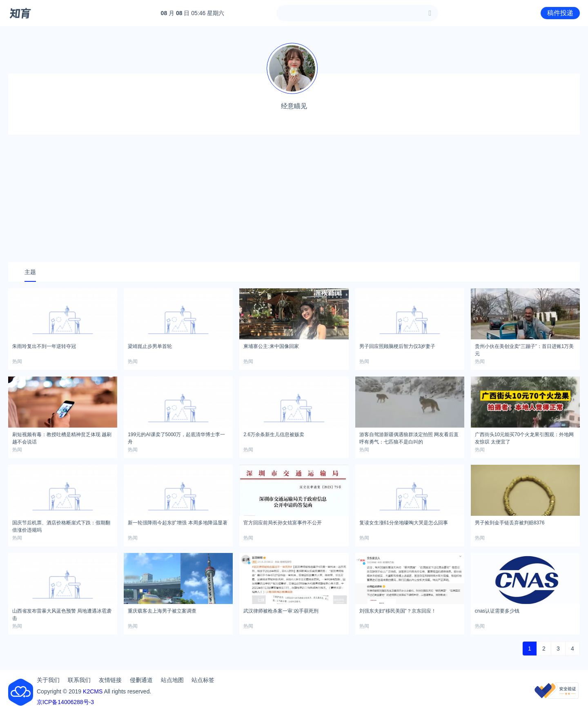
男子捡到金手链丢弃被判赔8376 (510, 523)
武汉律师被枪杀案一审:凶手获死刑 (281, 611)
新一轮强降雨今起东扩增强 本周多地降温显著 (177, 523)
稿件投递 (560, 13)
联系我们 (79, 680)
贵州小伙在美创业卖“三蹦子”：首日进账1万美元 (525, 349)
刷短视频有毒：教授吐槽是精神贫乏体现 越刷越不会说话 (62, 437)
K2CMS (93, 691)
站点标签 (203, 680)
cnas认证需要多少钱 (497, 611)
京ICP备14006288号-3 (65, 702)
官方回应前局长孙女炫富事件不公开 (283, 523)
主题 (30, 272)
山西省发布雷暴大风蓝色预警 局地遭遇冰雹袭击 (62, 613)
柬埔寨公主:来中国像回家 (271, 346)
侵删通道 (141, 680)
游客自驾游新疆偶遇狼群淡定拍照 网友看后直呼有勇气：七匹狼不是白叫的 (409, 437)
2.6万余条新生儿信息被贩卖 (274, 435)
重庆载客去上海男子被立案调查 (162, 611)
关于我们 (48, 680)
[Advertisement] (294, 198)
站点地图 (172, 680)
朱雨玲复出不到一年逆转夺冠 (44, 346)
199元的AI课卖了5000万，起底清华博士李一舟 (176, 437)
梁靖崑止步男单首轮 (150, 346)
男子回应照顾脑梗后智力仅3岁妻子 (398, 346)
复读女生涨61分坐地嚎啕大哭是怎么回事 (404, 523)
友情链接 (110, 680)
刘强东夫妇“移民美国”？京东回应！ (398, 611)
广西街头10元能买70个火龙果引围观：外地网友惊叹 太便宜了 (525, 437)
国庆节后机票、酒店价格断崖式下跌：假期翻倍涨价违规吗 (61, 525)
